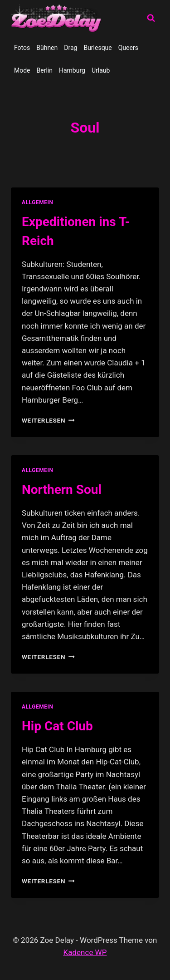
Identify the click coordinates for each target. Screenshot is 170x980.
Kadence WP (85, 952)
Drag (70, 48)
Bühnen (47, 48)
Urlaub (101, 70)
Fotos (22, 48)
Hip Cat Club (57, 726)
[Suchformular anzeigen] (151, 18)
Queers (128, 48)
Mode (22, 70)
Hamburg (72, 70)
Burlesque (97, 48)
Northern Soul (62, 490)
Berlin (45, 70)
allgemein (38, 202)
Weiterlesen (48, 420)
